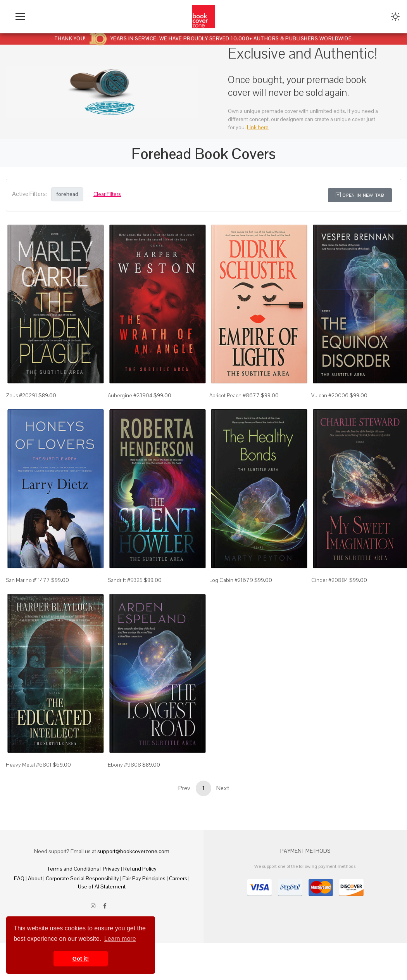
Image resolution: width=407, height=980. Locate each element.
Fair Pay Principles (144, 878)
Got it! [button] (81, 959)
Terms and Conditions (73, 869)
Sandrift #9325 (125, 580)
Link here (258, 127)
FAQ (19, 878)
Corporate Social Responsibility (82, 878)
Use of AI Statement (102, 887)
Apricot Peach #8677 (235, 395)
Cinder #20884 (330, 580)
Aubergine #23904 (130, 395)
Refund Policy (140, 869)
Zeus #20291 (22, 395)
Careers (178, 878)
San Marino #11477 (28, 580)
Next (223, 788)
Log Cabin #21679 (231, 580)
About (35, 878)
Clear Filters (107, 194)
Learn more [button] (120, 939)
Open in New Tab (360, 195)
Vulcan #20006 (330, 395)
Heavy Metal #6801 (29, 765)
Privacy (111, 869)
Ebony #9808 (124, 765)
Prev (184, 788)
